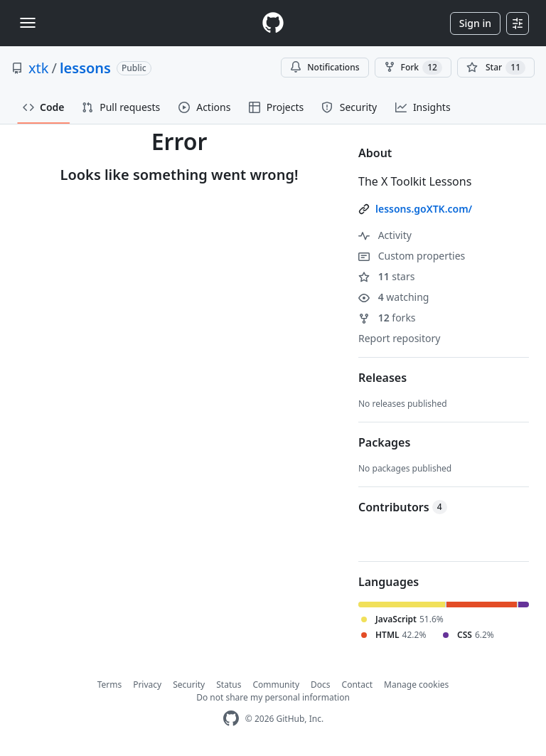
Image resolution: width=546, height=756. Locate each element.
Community (276, 685)
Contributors (403, 507)
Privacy (147, 685)
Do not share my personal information (273, 697)
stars (386, 276)
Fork (413, 68)
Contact (357, 685)
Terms (110, 685)
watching (394, 297)
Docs (321, 685)
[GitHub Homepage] (231, 719)
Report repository (399, 338)
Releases (382, 378)
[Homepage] (273, 23)
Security (189, 685)
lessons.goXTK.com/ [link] (424, 209)
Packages (384, 442)
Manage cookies (416, 685)
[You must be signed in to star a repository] (496, 68)
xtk (38, 68)
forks (387, 318)
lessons (85, 68)
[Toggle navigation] (28, 23)
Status (229, 685)
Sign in (475, 23)
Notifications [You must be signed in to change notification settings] (325, 67)
